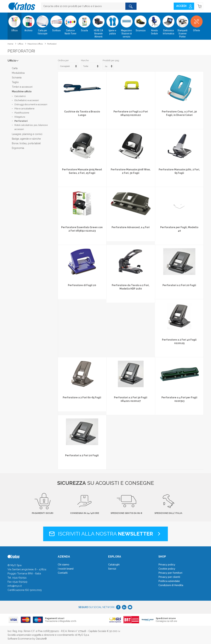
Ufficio (15, 22)
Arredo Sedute (155, 24)
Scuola (85, 22)
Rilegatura (20, 117)
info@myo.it (15, 586)
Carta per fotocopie (42, 24)
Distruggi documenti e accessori (31, 104)
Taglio (15, 82)
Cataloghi (114, 565)
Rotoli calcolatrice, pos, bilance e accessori (31, 127)
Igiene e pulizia (112, 24)
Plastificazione (22, 113)
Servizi (112, 569)
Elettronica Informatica (168, 24)
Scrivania (17, 78)
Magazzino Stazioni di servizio (126, 25)
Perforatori (52, 44)
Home (10, 44)
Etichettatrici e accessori (27, 100)
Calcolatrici (20, 96)
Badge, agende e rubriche (26, 139)
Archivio (28, 22)
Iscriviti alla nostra (105, 534)
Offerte (196, 22)
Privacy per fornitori (170, 573)
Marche (85, 60)
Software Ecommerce (20, 639)
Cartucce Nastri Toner (70, 24)
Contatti (63, 573)
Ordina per (63, 60)
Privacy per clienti (169, 577)
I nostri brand (66, 569)
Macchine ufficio (35, 44)
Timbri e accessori (22, 87)
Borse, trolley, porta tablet (26, 143)
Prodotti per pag (111, 60)
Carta (15, 68)
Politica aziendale (169, 581)
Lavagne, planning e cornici (27, 134)
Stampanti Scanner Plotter (183, 25)
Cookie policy (167, 569)
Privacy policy (167, 565)
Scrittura (56, 22)
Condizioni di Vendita (171, 585)
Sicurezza (140, 22)
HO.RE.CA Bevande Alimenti (98, 25)
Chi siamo (64, 565)
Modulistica (18, 73)
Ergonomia (18, 148)
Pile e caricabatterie (24, 109)
